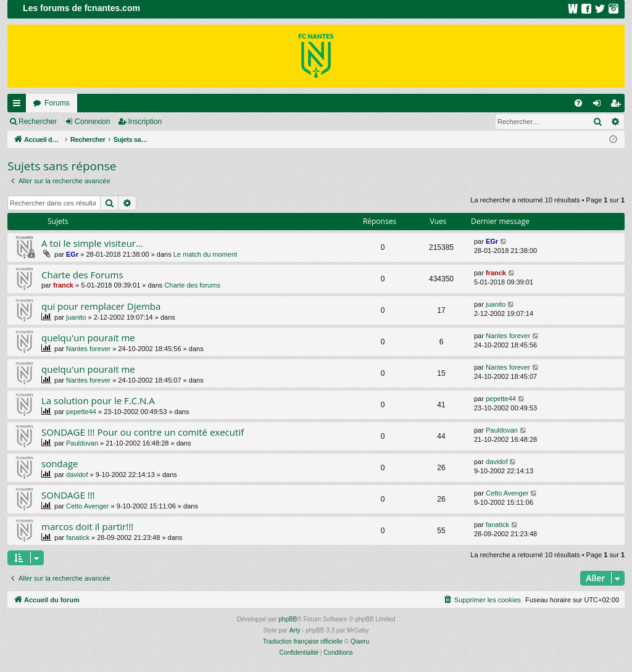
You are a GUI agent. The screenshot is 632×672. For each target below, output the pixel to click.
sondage (60, 463)
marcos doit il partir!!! (87, 526)
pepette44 (81, 412)
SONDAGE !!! (68, 495)
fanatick (78, 537)
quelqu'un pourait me (88, 338)
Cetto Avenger (88, 506)
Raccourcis (19, 106)
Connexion (92, 122)
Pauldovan (82, 443)
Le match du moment (205, 254)
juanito (76, 317)
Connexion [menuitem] (600, 106)
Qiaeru (360, 641)
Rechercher (38, 122)
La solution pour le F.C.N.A (98, 400)
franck (63, 285)
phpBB (288, 619)
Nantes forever (88, 349)
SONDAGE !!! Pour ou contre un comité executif (143, 432)
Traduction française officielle (303, 641)
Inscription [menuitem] (618, 106)
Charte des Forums (82, 275)
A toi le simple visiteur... (92, 243)
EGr (72, 254)
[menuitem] (578, 103)
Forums (57, 103)
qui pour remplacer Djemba (101, 306)
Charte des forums (192, 285)
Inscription (145, 122)
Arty (295, 630)
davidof (77, 475)
